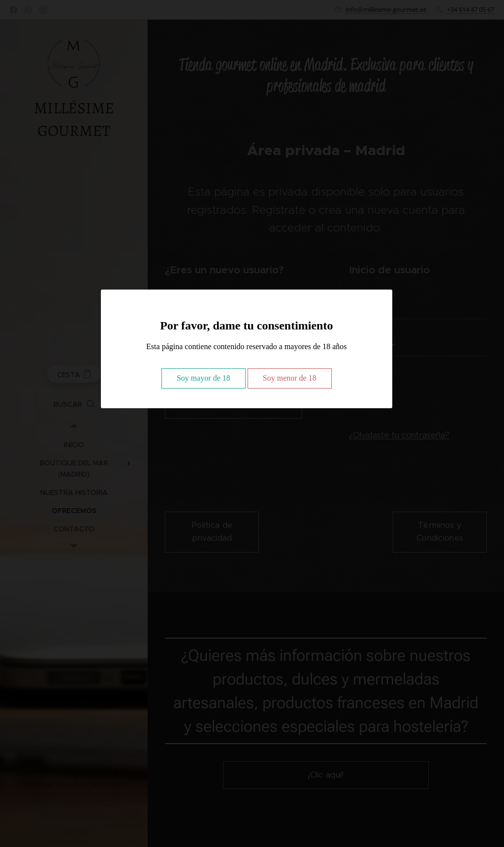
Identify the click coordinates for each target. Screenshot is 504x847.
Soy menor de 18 (290, 378)
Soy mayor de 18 (204, 378)
